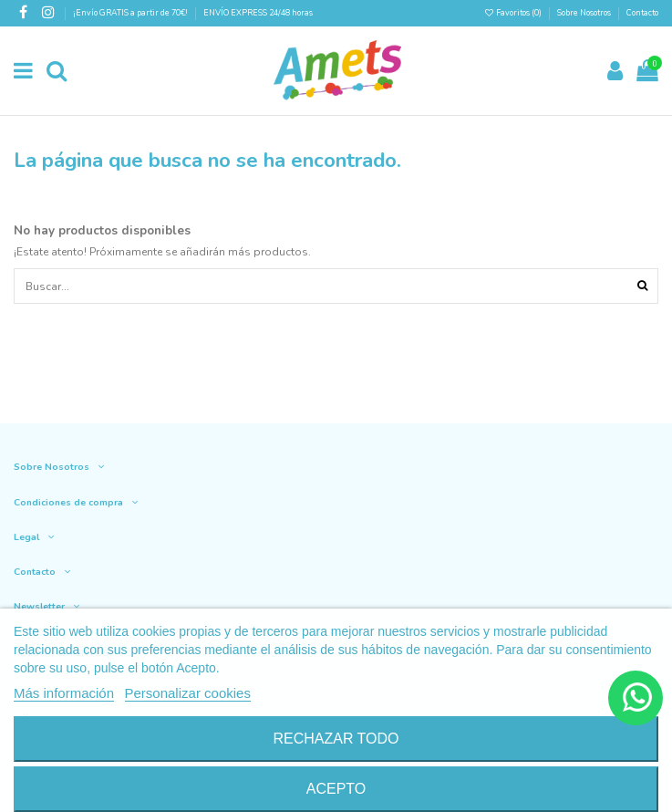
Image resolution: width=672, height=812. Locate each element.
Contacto (642, 13)
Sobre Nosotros (584, 13)
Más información (64, 693)
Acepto (336, 789)
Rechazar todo (336, 739)
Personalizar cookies (188, 693)
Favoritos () (513, 13)
